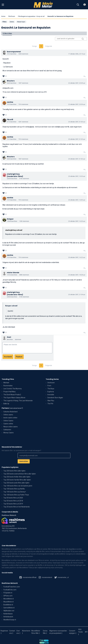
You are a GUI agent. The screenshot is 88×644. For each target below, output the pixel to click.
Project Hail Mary (10, 392)
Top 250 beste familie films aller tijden (17, 480)
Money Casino (9, 433)
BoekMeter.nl (8, 605)
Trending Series (52, 379)
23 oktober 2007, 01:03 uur (77, 139)
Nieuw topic (21, 22)
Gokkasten (7, 430)
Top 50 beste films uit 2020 (13, 498)
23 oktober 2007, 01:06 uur (77, 159)
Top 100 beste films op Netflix (14, 489)
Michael (6, 383)
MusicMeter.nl (8, 602)
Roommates (8, 386)
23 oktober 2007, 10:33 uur (77, 176)
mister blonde (13, 273)
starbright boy (13, 174)
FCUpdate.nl (8, 593)
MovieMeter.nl (9, 599)
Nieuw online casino (11, 427)
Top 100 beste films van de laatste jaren (18, 486)
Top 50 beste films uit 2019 (13, 504)
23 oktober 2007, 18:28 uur (77, 275)
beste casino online (10, 418)
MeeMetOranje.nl (10, 620)
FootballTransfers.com (12, 587)
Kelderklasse (8, 614)
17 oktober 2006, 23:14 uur (77, 54)
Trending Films (8, 379)
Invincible (51, 395)
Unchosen (51, 383)
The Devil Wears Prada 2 (12, 395)
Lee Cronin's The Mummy (13, 389)
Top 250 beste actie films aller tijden (16, 483)
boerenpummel (14, 52)
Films (4, 22)
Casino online (8, 424)
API (86, 632)
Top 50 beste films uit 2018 (13, 501)
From (49, 386)
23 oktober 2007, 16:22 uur (77, 257)
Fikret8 (10, 120)
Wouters (11, 81)
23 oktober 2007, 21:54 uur (77, 295)
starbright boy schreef (14, 230)
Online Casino (8, 421)
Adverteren (26, 631)
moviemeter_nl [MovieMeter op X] (61, 577)
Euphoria (51, 392)
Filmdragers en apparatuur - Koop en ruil (31, 16)
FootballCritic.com (10, 590)
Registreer (4, 631)
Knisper (10, 219)
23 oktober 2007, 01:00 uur (77, 122)
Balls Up (6, 404)
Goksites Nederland (10, 412)
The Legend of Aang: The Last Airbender (18, 401)
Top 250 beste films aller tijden (14, 471)
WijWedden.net (9, 611)
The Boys (51, 389)
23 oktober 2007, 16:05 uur (77, 200)
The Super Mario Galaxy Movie (14, 398)
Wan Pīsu (51, 401)
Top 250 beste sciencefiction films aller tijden (20, 474)
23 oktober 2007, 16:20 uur (77, 221)
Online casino (8, 415)
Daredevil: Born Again (55, 398)
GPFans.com (8, 596)
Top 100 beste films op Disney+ (15, 492)
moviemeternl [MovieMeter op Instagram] (45, 577)
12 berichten (7, 33)
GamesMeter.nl (9, 608)
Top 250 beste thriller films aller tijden (17, 477)
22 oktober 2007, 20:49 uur (77, 83)
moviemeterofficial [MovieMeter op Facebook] (28, 577)
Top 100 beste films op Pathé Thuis (16, 495)
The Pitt (50, 404)
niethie (10, 102)
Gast (9, 337)
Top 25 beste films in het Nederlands (17, 507)
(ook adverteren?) (16, 408)
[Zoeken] (78, 5)
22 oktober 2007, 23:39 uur (77, 104)
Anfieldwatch (8, 617)
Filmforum (12, 16)
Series (12, 22)
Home (3, 16)
